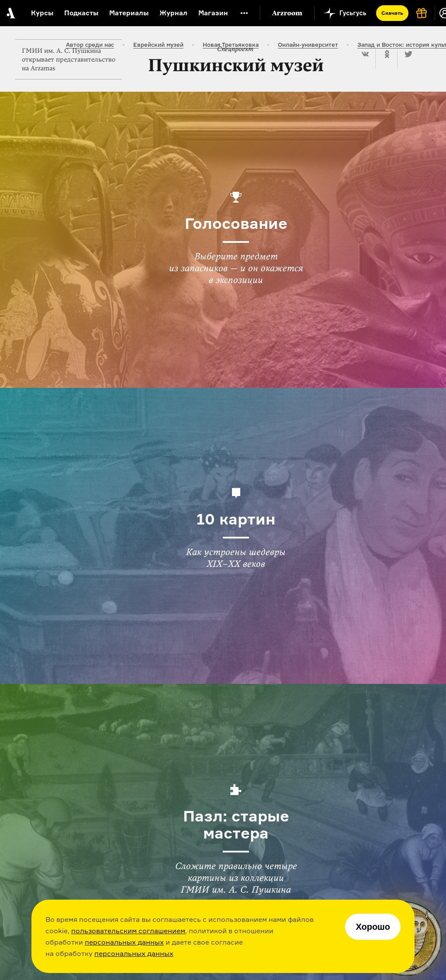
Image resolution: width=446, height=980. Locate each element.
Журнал (173, 13)
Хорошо (373, 927)
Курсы (42, 13)
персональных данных (124, 942)
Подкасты (81, 13)
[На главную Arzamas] (10, 13)
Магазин (213, 13)
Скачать (392, 13)
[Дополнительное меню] (244, 13)
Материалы (129, 13)
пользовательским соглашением (128, 931)
